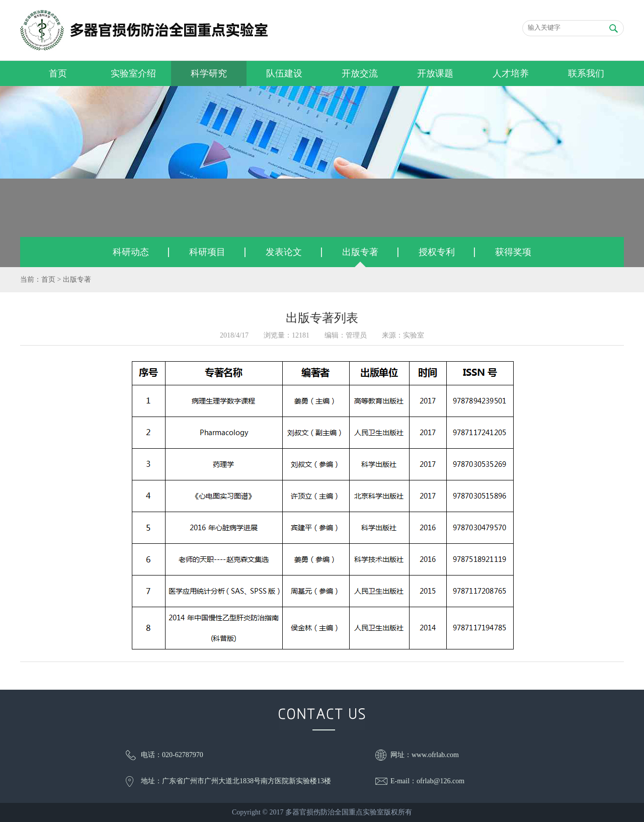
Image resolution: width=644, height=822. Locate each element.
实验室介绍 (133, 73)
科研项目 (207, 252)
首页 (58, 73)
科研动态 (131, 252)
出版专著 (360, 252)
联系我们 (586, 73)
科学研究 (209, 73)
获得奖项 (513, 252)
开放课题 (435, 73)
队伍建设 (284, 73)
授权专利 (437, 252)
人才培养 (511, 73)
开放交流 (360, 73)
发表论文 (284, 252)
